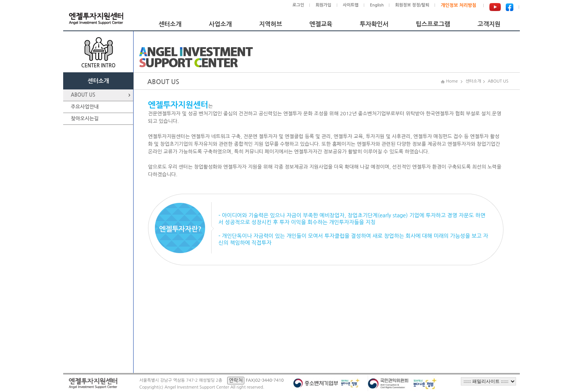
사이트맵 (351, 5)
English (377, 5)
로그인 (298, 5)
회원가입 (323, 5)
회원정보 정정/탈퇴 (412, 5)
